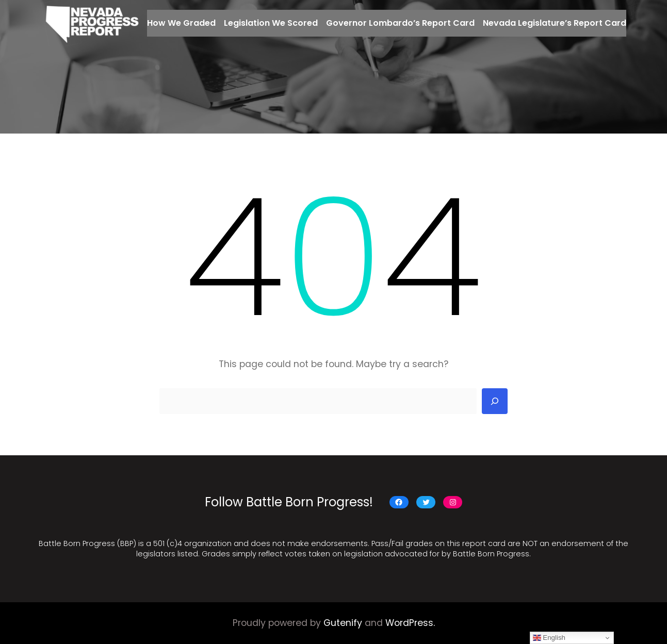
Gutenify (343, 623)
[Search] (495, 401)
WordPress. (410, 623)
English (549, 638)
